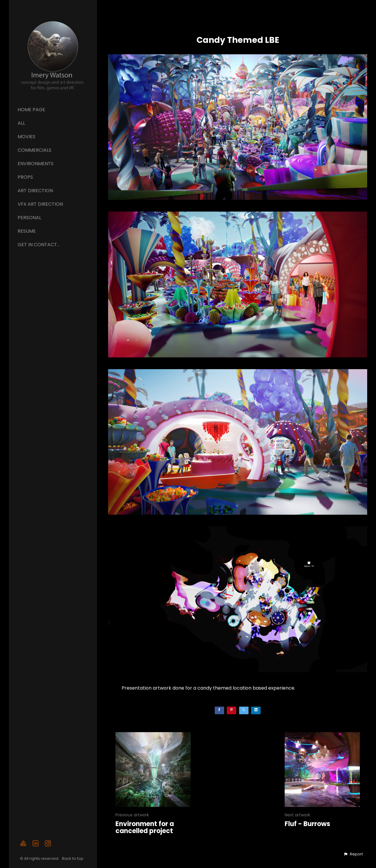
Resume (27, 231)
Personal (29, 218)
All (21, 123)
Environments (36, 164)
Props (25, 177)
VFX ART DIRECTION (40, 204)
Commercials (35, 150)
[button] (353, 854)
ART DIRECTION (35, 191)
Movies (26, 137)
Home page (31, 110)
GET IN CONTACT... (39, 245)
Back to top (73, 858)
